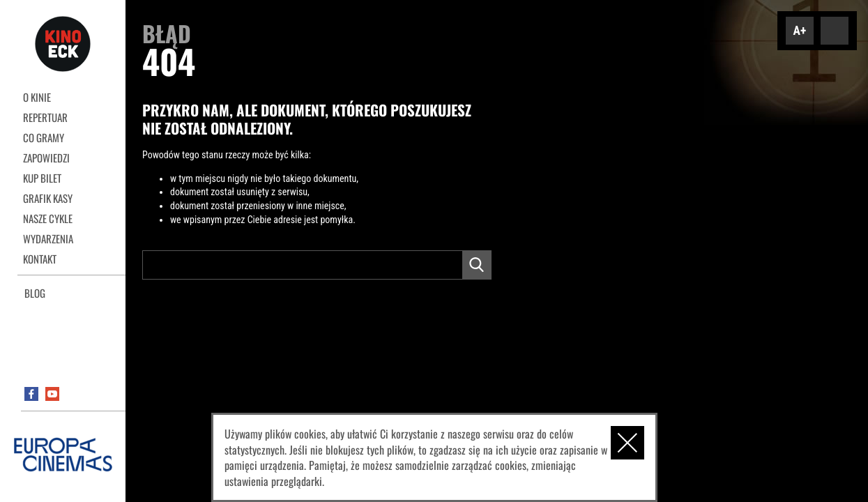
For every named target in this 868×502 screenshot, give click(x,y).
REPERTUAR (45, 117)
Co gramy (44, 137)
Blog (35, 293)
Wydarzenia (48, 238)
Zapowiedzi (46, 158)
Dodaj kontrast (835, 31)
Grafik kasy (48, 198)
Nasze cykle (48, 218)
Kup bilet (42, 178)
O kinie (37, 97)
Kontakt (40, 259)
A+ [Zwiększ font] (800, 31)
